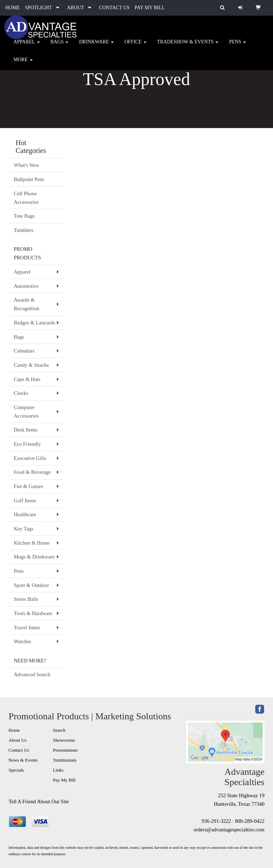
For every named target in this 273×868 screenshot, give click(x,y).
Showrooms (64, 740)
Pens (237, 46)
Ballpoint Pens (29, 179)
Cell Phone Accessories (26, 198)
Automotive (26, 286)
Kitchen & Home (32, 543)
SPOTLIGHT (38, 8)
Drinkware (96, 46)
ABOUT (75, 8)
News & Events (23, 760)
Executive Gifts (30, 458)
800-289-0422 (250, 821)
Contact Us (19, 750)
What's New (26, 165)
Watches (23, 641)
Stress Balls (26, 599)
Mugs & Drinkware (34, 557)
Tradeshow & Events (188, 46)
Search (59, 730)
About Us (17, 740)
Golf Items (25, 501)
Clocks (21, 393)
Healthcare (25, 514)
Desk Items (26, 430)
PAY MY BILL (150, 8)
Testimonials (65, 760)
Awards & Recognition (27, 304)
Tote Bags (24, 216)
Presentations (65, 750)
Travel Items (27, 628)
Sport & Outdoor (31, 585)
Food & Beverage (32, 472)
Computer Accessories (26, 412)
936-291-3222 (216, 821)
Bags (60, 46)
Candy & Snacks (31, 365)
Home (14, 730)
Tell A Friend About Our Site (39, 801)
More (23, 64)
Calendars (24, 351)
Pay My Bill (64, 780)
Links (58, 770)
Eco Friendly (27, 444)
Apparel (27, 46)
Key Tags (24, 529)
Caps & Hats (27, 379)
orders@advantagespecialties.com (229, 830)
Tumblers (24, 230)
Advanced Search (32, 674)
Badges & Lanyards (34, 323)
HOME (13, 8)
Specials (16, 770)
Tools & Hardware (33, 613)
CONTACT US (114, 8)
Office (135, 46)
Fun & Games (28, 486)
